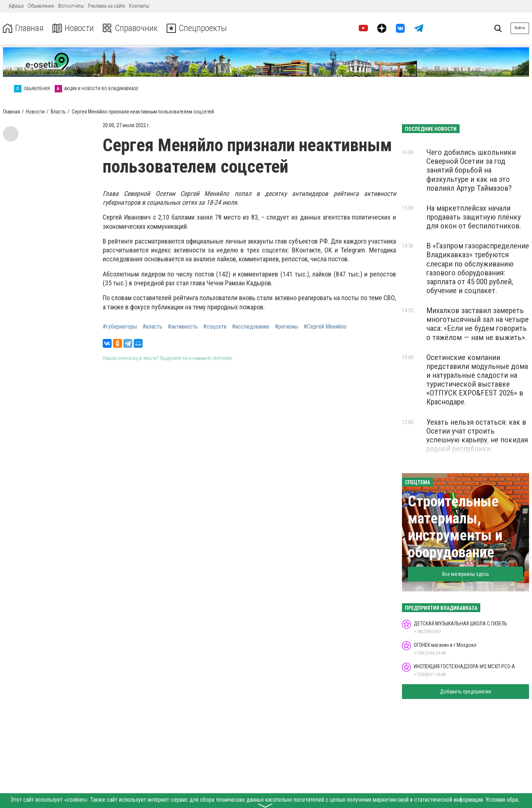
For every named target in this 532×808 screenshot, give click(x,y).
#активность (183, 327)
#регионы (287, 327)
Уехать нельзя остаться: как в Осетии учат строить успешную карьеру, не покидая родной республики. (477, 435)
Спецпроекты (197, 28)
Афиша (16, 6)
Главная (23, 28)
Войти (520, 28)
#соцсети (215, 327)
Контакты (139, 6)
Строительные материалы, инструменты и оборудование (455, 527)
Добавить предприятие (466, 692)
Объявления (41, 6)
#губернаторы (120, 327)
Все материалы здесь (466, 574)
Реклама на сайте (106, 6)
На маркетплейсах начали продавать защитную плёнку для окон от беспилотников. (474, 217)
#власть (152, 327)
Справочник (131, 28)
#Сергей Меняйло (325, 327)
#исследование (251, 327)
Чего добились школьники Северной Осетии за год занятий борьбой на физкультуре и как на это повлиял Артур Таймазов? (471, 170)
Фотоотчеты (71, 6)
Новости (73, 28)
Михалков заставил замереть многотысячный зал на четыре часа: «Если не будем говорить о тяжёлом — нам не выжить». (478, 324)
